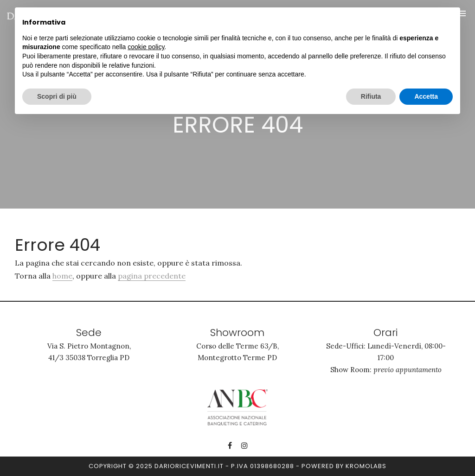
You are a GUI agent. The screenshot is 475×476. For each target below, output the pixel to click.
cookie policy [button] (146, 47)
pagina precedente (152, 276)
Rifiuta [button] (371, 96)
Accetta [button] (426, 96)
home (62, 276)
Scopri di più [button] (57, 96)
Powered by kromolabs (344, 466)
